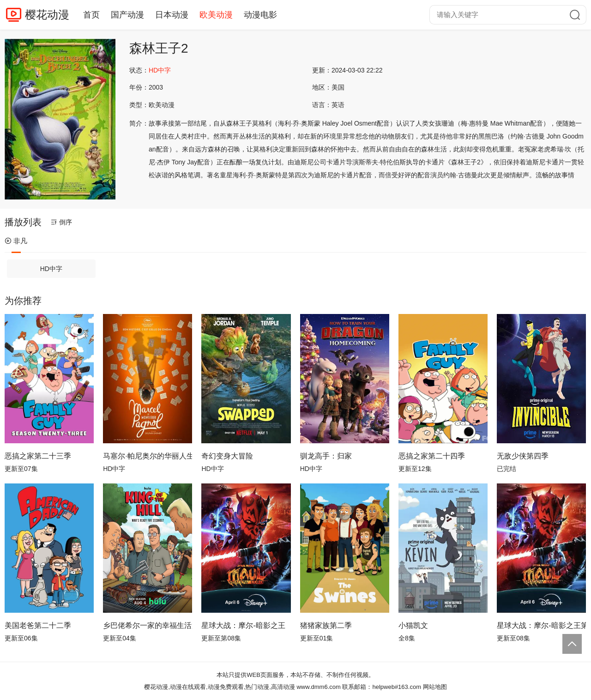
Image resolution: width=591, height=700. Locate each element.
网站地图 (435, 687)
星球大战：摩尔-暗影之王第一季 (541, 625)
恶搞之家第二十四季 (432, 456)
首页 (91, 15)
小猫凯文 (413, 625)
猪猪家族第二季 (326, 625)
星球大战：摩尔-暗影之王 (243, 625)
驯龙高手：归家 (326, 456)
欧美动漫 (216, 15)
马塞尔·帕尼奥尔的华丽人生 (148, 456)
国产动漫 (127, 15)
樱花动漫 (47, 15)
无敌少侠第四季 (523, 456)
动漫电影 (260, 15)
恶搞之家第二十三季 (38, 456)
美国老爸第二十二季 (38, 625)
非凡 (16, 241)
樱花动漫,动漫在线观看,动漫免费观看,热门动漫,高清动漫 (219, 687)
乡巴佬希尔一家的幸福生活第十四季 (148, 625)
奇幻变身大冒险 (227, 456)
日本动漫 (172, 15)
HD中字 (51, 269)
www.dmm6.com (318, 687)
